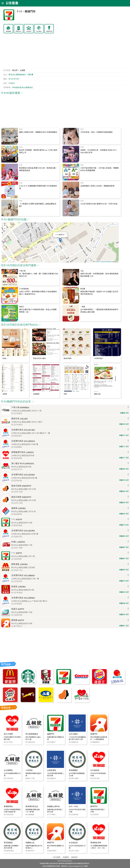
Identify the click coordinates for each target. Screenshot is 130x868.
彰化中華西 (8, 734)
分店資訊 (29, 31)
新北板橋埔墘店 (32, 734)
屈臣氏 (21, 307)
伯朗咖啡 (36, 394)
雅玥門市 (94, 806)
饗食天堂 (97, 394)
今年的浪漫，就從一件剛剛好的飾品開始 (96, 132)
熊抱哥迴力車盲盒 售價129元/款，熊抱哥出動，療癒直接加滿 (38, 169)
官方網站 (39, 31)
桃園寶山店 (30, 843)
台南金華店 (52, 770)
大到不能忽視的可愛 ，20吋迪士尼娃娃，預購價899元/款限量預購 (99, 169)
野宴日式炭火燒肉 (39, 358)
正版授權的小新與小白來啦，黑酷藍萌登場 (97, 186)
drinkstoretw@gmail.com (76, 866)
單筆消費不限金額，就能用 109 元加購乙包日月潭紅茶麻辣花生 (99, 293)
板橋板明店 (8, 806)
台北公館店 (73, 734)
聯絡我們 (74, 857)
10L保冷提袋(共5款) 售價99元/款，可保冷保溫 (99, 204)
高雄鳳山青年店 (53, 806)
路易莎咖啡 (68, 358)
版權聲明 (66, 857)
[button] (60, 240)
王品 (82, 271)
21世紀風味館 (24, 289)
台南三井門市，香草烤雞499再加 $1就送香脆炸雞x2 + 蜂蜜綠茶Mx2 (38, 293)
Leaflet (96, 262)
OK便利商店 (98, 358)
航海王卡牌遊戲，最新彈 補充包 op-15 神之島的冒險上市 (38, 151)
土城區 (22, 70)
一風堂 (83, 307)
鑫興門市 (51, 734)
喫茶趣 (83, 289)
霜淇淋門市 (49, 31)
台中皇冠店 (95, 770)
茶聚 (65, 394)
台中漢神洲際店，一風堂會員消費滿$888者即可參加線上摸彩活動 (99, 311)
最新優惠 (8, 31)
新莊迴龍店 (8, 843)
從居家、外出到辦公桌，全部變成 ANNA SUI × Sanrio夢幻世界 (99, 151)
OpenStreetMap (106, 262)
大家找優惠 (56, 857)
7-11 (21, 129)
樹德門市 (51, 843)
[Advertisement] (65, 52)
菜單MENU (19, 31)
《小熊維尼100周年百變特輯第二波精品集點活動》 (38, 205)
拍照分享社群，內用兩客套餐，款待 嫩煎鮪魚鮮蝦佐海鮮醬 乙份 (99, 275)
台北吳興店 (8, 770)
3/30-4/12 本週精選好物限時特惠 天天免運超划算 (38, 187)
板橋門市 (94, 734)
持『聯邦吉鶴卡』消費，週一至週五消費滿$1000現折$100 (39, 275)
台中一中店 (73, 806)
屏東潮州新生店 (32, 806)
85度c (5, 358)
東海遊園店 (73, 770)
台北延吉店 (73, 843)
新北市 (15, 70)
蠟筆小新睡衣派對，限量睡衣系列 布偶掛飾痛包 (38, 132)
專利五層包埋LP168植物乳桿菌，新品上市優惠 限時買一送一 (38, 311)
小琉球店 (29, 770)
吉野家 (5, 394)
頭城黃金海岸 (96, 843)
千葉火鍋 (22, 271)
